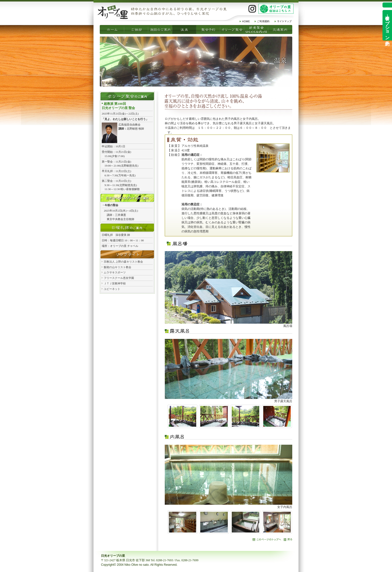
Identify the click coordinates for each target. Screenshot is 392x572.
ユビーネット (112, 289)
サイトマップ (283, 21)
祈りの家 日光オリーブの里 (113, 12)
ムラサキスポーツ (115, 272)
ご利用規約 (262, 21)
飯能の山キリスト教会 (117, 267)
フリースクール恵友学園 (119, 278)
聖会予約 (184, 30)
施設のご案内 (136, 30)
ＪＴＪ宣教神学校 (115, 283)
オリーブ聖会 (208, 30)
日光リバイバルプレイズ (127, 198)
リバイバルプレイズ (256, 30)
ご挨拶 (112, 30)
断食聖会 (232, 30)
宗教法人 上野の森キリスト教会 (123, 262)
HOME (245, 21)
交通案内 (280, 30)
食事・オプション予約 (387, 25)
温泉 (160, 30)
